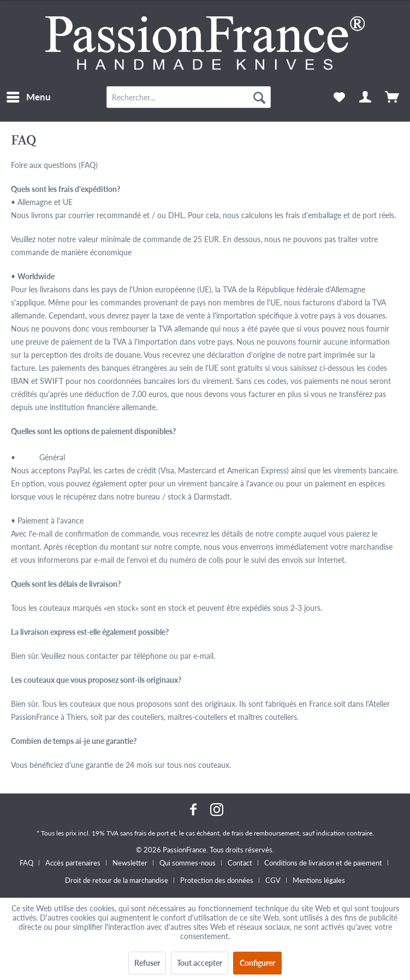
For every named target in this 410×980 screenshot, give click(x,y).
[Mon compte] (366, 97)
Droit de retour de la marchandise (117, 880)
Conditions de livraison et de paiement (323, 863)
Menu (29, 95)
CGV (273, 880)
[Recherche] (259, 97)
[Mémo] (339, 97)
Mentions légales (319, 880)
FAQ (26, 863)
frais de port (151, 833)
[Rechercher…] (188, 97)
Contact (240, 863)
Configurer (257, 963)
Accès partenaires (73, 863)
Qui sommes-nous (188, 863)
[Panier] (393, 97)
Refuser (147, 963)
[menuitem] (28, 97)
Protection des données (217, 880)
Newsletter (130, 863)
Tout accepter (200, 963)
